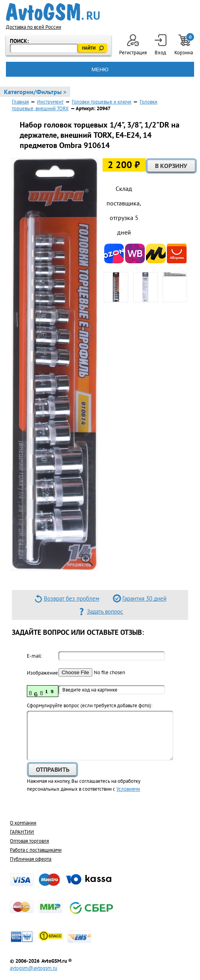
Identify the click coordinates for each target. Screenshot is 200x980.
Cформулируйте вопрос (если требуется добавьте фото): (90, 705)
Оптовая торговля (29, 841)
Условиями (128, 789)
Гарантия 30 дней (144, 598)
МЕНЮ (100, 69)
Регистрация (133, 45)
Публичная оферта (31, 859)
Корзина (184, 45)
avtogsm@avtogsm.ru (34, 968)
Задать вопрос (105, 611)
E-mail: (35, 656)
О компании (23, 823)
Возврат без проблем (72, 598)
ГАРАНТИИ (22, 832)
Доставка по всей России (34, 27)
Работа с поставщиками (36, 850)
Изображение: (43, 673)
